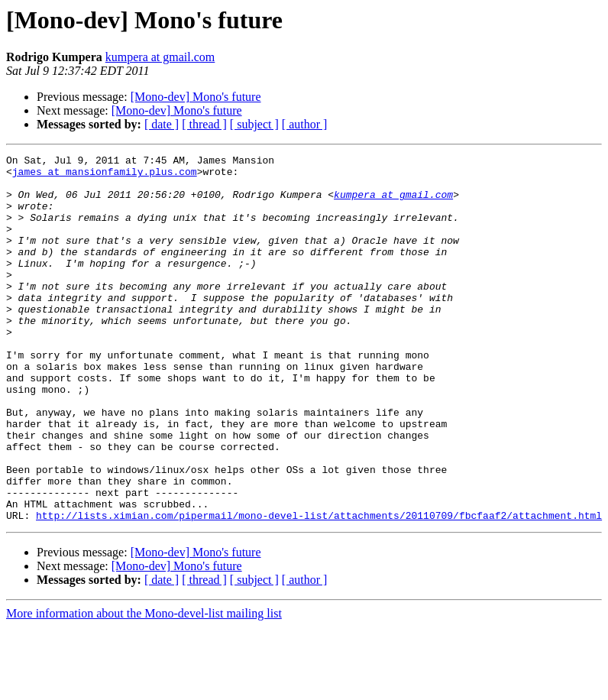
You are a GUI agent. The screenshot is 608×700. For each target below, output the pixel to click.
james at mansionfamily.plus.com (105, 176)
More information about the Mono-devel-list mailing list (144, 687)
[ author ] (305, 124)
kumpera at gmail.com (160, 57)
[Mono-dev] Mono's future (196, 97)
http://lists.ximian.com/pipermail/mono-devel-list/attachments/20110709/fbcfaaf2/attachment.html (319, 588)
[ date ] (162, 124)
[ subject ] (254, 124)
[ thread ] (204, 124)
